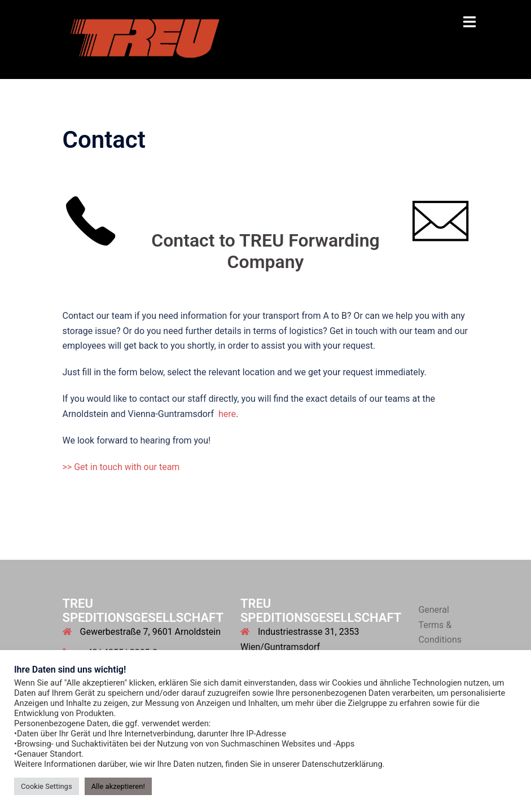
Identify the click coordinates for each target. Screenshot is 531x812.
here (227, 414)
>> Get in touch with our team (121, 467)
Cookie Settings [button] (47, 786)
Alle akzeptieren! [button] (118, 786)
